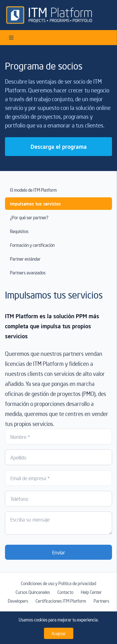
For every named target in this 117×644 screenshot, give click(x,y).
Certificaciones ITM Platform (61, 601)
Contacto (65, 592)
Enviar (59, 552)
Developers (18, 601)
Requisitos (19, 231)
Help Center (91, 592)
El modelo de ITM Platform (33, 190)
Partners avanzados (28, 273)
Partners (101, 601)
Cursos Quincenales (33, 592)
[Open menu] (11, 38)
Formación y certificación (32, 245)
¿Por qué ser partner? (29, 217)
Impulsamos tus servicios (35, 204)
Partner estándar (25, 259)
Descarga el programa (59, 146)
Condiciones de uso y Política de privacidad (58, 583)
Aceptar (59, 633)
